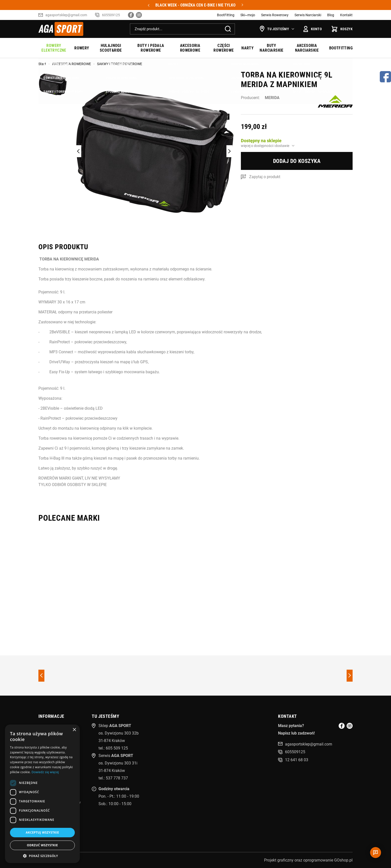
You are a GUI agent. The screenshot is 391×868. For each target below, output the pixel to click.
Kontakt (346, 15)
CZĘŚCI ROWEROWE (224, 48)
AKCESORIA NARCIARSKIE (307, 48)
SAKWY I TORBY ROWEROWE (120, 64)
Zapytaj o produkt (265, 177)
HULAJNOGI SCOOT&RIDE (111, 48)
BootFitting (226, 15)
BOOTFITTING (341, 48)
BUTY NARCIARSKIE (271, 48)
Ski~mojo (248, 15)
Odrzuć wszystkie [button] (42, 845)
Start (42, 64)
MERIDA (272, 98)
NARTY (247, 48)
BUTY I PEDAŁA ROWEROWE (151, 48)
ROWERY (82, 48)
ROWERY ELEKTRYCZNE (54, 48)
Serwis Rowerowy (275, 15)
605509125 (111, 15)
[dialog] (42, 794)
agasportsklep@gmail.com (66, 15)
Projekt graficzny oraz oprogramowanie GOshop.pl (308, 860)
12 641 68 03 (297, 760)
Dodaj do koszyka (297, 161)
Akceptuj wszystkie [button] (42, 832)
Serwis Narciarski (308, 15)
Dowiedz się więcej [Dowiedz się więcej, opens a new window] (45, 772)
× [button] (74, 730)
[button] (42, 856)
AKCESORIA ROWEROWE (190, 48)
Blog (331, 15)
